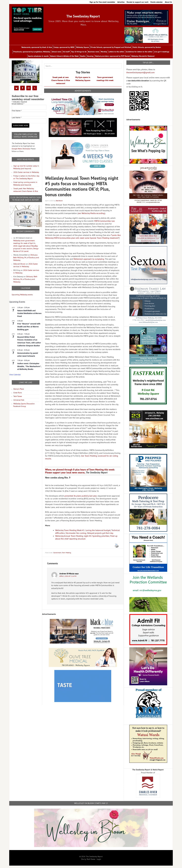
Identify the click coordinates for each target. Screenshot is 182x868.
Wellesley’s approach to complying (89, 261)
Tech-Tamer (18, 399)
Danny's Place (19, 391)
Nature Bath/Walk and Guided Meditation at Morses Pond (29, 316)
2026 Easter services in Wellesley (26, 174)
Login (99, 861)
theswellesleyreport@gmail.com (140, 75)
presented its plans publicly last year (81, 498)
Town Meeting (66, 555)
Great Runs (18, 395)
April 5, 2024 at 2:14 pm (68, 578)
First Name (17, 113)
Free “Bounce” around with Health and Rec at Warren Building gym (29, 329)
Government (57, 555)
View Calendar (15, 377)
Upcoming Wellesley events (22, 297)
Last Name (17, 120)
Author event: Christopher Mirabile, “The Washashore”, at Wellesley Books (29, 369)
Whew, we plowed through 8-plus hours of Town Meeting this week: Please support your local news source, (80, 473)
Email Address (18, 106)
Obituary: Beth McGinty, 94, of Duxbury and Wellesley (26, 260)
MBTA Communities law (104, 223)
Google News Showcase (21, 151)
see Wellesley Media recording (91, 215)
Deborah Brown (19, 266)
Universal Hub (19, 402)
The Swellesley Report (83, 16)
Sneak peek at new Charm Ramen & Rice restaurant (61, 83)
